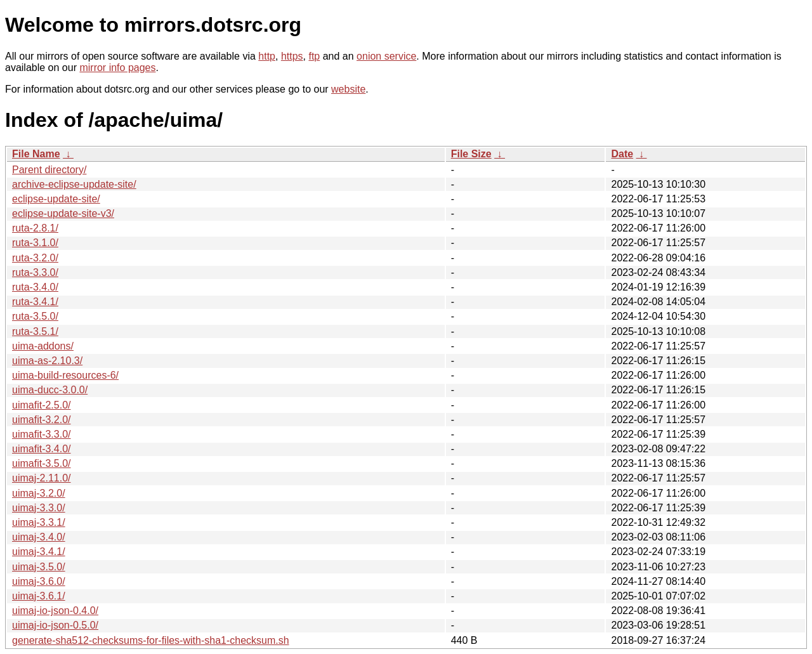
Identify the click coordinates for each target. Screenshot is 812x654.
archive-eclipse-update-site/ (74, 184)
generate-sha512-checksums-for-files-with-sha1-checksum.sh (151, 640)
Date (622, 154)
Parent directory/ (49, 170)
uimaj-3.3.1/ (39, 522)
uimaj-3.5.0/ (39, 567)
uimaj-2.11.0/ (42, 478)
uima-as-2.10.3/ (47, 361)
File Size (471, 154)
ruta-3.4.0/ (35, 287)
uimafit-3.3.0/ (41, 434)
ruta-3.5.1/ (35, 331)
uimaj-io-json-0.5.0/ (55, 625)
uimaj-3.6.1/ (39, 596)
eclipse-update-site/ (56, 199)
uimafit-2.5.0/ (41, 405)
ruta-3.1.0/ (35, 243)
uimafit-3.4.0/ (41, 449)
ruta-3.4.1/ (35, 302)
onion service (386, 56)
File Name (36, 154)
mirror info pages (117, 68)
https (292, 56)
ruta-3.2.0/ (35, 258)
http (267, 56)
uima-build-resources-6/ (65, 375)
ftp (314, 56)
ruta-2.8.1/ (35, 228)
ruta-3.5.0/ (35, 316)
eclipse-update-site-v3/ (63, 213)
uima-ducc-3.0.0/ (50, 390)
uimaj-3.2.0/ (39, 493)
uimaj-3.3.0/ (39, 508)
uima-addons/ (43, 346)
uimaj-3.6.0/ (39, 581)
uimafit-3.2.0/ (41, 420)
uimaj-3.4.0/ (39, 537)
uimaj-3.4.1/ (39, 552)
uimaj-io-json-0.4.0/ (55, 611)
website (348, 89)
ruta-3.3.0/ (35, 272)
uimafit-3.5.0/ (41, 463)
